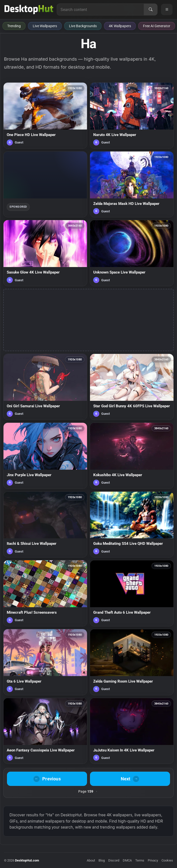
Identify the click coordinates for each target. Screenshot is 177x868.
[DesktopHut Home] (29, 9)
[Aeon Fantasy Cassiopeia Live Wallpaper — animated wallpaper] (45, 731)
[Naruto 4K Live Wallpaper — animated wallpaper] (132, 116)
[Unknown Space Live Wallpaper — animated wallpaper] (132, 253)
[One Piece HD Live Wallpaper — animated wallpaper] (45, 116)
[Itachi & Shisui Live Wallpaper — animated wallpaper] (45, 525)
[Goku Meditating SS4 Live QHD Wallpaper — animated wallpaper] (132, 525)
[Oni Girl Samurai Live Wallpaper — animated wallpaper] (45, 387)
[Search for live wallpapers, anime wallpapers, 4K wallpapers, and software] (100, 9)
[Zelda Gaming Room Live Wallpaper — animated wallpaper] (132, 662)
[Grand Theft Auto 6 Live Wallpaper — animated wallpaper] (132, 593)
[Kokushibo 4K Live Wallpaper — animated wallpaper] (132, 456)
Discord (114, 860)
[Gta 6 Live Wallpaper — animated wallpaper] (45, 662)
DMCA (127, 860)
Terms (140, 860)
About (91, 860)
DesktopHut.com (27, 860)
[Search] (150, 9)
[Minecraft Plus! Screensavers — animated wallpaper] (45, 593)
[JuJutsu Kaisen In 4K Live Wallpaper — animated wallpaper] (132, 731)
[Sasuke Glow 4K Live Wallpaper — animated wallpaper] (45, 253)
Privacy (153, 860)
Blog (102, 860)
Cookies (167, 860)
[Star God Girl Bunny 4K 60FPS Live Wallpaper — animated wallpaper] (132, 387)
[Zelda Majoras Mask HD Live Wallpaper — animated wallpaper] (132, 184)
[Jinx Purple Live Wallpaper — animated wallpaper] (45, 456)
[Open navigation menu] (167, 9)
